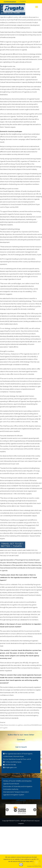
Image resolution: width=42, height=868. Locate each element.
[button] (7, 810)
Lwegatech (21, 824)
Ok (21, 864)
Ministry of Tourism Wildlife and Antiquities (17, 781)
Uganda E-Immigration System (14, 795)
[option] (21, 810)
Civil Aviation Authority (11, 789)
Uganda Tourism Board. (11, 784)
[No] (39, 861)
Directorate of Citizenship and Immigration (18, 786)
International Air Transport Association (16, 792)
